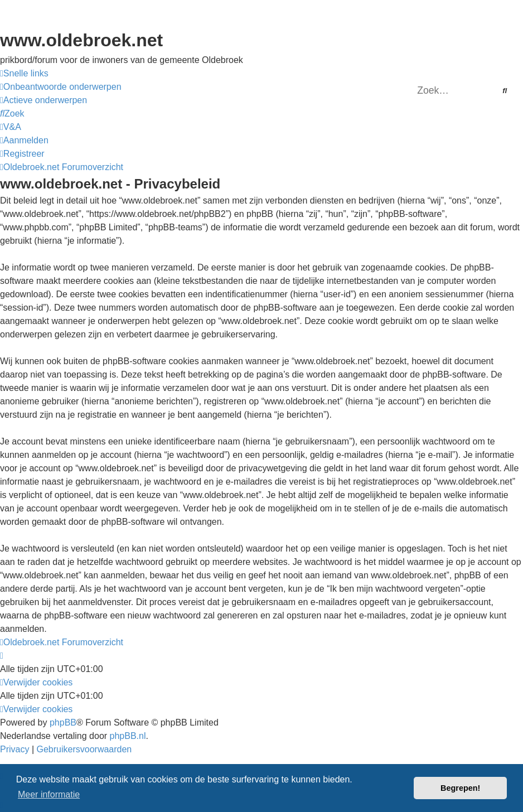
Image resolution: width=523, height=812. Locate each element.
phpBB (63, 722)
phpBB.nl (128, 736)
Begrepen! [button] (460, 788)
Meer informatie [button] (49, 794)
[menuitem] (61, 87)
